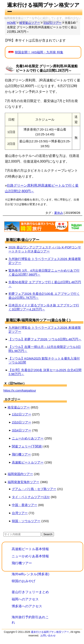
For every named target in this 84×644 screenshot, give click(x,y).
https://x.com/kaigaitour (20, 390)
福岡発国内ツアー (20, 474)
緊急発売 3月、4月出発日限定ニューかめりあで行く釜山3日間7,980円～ (44, 272)
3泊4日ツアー (22, 430)
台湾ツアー (20, 513)
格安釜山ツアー (19, 407)
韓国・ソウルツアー (26, 521)
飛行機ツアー (21, 454)
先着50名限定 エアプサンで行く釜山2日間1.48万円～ (45, 284)
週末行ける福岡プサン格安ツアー (50, 632)
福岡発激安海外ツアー (23, 482)
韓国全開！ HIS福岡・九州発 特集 (39, 52)
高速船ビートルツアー (28, 462)
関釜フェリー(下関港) (27, 446)
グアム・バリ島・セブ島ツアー (34, 489)
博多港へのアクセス (27, 606)
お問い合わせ (48, 636)
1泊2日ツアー (22, 414)
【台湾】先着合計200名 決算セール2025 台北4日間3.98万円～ (45, 372)
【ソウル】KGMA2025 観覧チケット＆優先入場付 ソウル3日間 (44, 360)
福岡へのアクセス (25, 599)
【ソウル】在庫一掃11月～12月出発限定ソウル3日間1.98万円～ (45, 349)
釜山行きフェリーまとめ (30, 592)
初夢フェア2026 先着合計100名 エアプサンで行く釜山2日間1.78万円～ (44, 296)
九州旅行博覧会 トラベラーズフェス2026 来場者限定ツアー (45, 261)
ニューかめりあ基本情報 (30, 556)
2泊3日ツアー (22, 422)
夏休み (59, 213)
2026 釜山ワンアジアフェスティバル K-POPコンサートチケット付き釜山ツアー (45, 249)
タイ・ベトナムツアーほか (31, 497)
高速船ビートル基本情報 (30, 549)
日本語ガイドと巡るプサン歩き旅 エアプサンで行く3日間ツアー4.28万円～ (44, 307)
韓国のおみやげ (23, 581)
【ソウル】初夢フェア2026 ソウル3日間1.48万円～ (45, 339)
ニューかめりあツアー (28, 438)
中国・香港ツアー (25, 505)
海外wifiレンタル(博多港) (30, 574)
